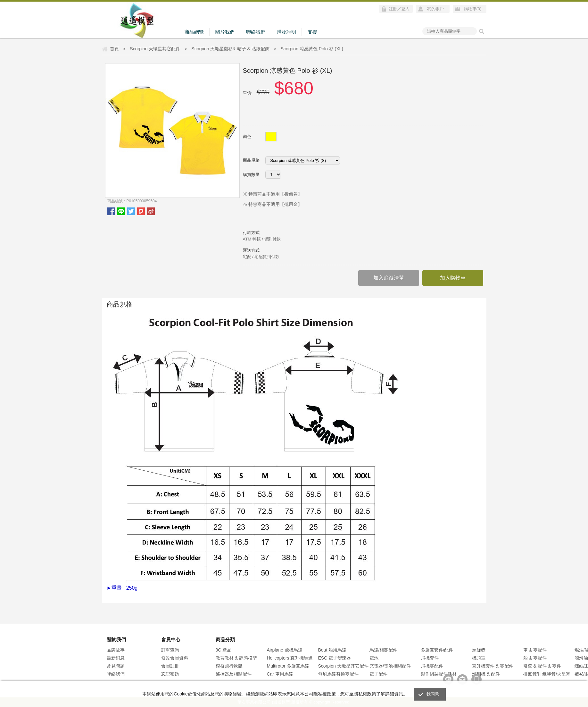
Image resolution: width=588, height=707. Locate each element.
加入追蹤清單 (389, 278)
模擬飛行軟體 (229, 666)
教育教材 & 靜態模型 (236, 658)
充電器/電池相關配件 (390, 666)
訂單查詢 (170, 650)
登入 (405, 9)
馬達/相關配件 (384, 650)
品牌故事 (116, 650)
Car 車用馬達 (280, 674)
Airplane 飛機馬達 (285, 650)
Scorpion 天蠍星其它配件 (343, 666)
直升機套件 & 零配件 (493, 666)
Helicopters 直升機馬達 (290, 658)
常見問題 (116, 666)
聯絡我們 (256, 32)
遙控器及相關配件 (234, 674)
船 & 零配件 (535, 658)
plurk (141, 211)
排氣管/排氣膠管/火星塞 (547, 674)
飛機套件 (430, 658)
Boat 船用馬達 (332, 650)
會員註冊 (170, 666)
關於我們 (225, 32)
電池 (374, 658)
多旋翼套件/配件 (437, 650)
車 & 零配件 (535, 650)
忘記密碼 (170, 674)
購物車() (473, 9)
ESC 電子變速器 (335, 658)
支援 (312, 32)
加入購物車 (453, 278)
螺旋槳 (479, 650)
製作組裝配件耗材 (439, 674)
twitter (131, 211)
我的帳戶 (435, 9)
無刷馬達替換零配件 (338, 674)
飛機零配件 (432, 666)
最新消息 (116, 658)
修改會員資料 (175, 658)
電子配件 (378, 674)
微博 (151, 211)
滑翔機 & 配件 (486, 674)
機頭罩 (479, 658)
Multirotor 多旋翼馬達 (288, 666)
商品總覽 (194, 32)
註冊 (393, 9)
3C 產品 (224, 650)
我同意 (433, 694)
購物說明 (286, 32)
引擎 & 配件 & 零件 (542, 666)
